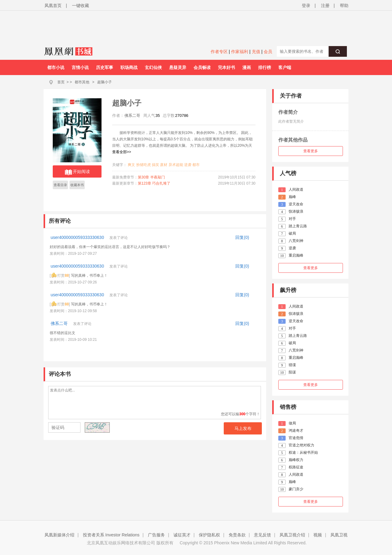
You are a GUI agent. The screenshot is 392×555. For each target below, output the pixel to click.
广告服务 (156, 535)
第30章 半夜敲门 (151, 177)
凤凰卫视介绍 (292, 535)
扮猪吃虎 (144, 165)
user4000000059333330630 (78, 237)
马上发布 (243, 428)
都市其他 (82, 82)
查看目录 (60, 185)
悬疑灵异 (178, 67)
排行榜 (265, 67)
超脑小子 (105, 82)
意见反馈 (262, 535)
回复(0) (242, 237)
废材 (164, 165)
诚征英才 (182, 535)
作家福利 (240, 52)
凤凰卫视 (339, 535)
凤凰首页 (53, 5)
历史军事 (105, 67)
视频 (318, 535)
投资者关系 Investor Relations (111, 535)
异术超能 (176, 165)
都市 (196, 165)
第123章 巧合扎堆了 (154, 183)
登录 (306, 5)
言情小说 (80, 67)
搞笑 (155, 165)
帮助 (344, 5)
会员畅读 (202, 67)
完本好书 (226, 67)
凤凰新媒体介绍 (59, 535)
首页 (61, 82)
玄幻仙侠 (153, 67)
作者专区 (219, 52)
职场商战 (129, 67)
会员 (268, 52)
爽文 (131, 165)
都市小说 (56, 67)
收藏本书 (77, 185)
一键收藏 (80, 5)
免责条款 (237, 535)
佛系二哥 (60, 323)
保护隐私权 (209, 535)
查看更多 (311, 151)
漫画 (247, 67)
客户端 (285, 67)
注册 (325, 5)
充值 (256, 52)
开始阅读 (77, 172)
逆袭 (188, 165)
